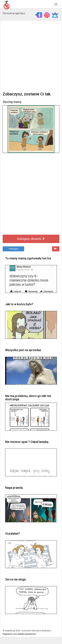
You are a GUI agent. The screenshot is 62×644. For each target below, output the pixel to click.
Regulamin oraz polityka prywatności (19, 634)
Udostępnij (13, 249)
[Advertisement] (31, 56)
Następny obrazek (31, 239)
